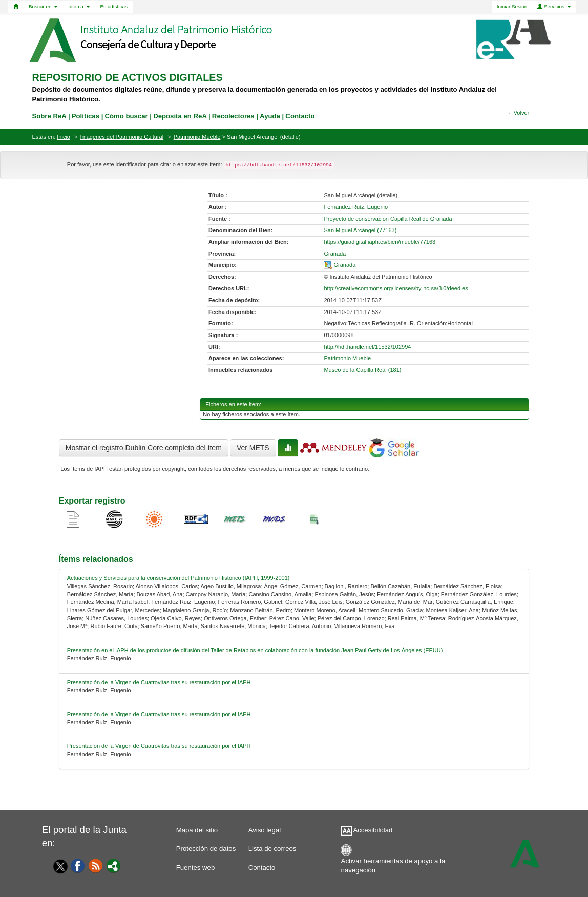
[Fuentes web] (96, 865)
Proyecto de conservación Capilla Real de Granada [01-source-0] (388, 219)
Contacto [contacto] (300, 116)
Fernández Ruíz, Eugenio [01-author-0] (356, 207)
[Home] (16, 7)
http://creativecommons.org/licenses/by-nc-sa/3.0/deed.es (396, 288)
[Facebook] (78, 865)
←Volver (519, 113)
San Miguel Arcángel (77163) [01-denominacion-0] (360, 230)
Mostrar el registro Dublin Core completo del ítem (144, 448)
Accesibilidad (373, 830)
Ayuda (270, 116)
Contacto (262, 868)
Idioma (79, 6)
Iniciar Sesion (512, 6)
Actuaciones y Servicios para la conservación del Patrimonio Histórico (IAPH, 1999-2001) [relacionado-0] (178, 578)
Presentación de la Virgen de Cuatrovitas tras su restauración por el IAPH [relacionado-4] (159, 746)
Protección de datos (206, 849)
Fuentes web (196, 868)
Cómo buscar (126, 116)
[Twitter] (58, 866)
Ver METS (253, 448)
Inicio (64, 137)
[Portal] (114, 865)
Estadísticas (114, 6)
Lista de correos (272, 849)
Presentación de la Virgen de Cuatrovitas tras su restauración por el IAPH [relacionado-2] (159, 682)
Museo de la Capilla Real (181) (362, 370)
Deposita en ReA (180, 116)
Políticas (86, 116)
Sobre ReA (49, 116)
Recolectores (233, 116)
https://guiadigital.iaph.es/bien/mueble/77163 (380, 242)
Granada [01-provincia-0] (335, 254)
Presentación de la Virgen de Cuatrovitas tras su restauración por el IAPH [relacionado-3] (159, 714)
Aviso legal (265, 830)
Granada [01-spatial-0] (344, 265)
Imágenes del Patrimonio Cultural (122, 137)
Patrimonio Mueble (197, 137)
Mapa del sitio (197, 830)
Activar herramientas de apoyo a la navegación (393, 863)
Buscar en (43, 6)
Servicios (554, 6)
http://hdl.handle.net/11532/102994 (367, 347)
